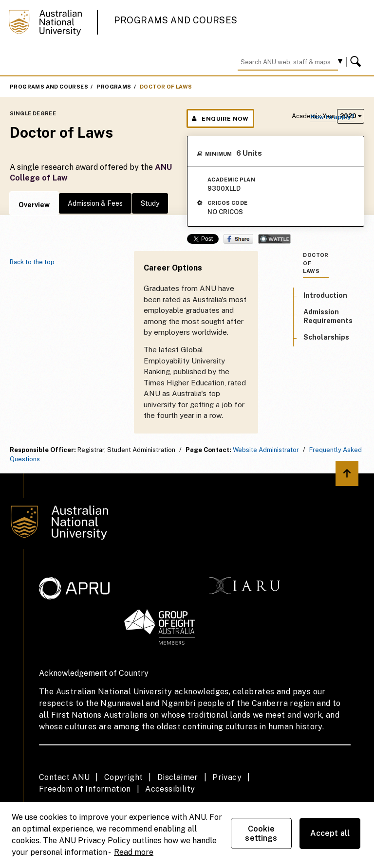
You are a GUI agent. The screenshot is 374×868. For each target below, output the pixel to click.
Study (150, 203)
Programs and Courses (176, 20)
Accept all (330, 833)
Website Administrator (266, 450)
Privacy (227, 777)
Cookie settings (261, 833)
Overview (34, 205)
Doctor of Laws (166, 87)
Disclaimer (178, 777)
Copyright (124, 777)
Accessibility (170, 789)
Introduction (325, 295)
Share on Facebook (238, 239)
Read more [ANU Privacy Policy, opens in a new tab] (134, 852)
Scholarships (326, 337)
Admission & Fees (95, 203)
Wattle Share (274, 239)
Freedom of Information (85, 789)
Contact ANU (64, 777)
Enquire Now (220, 119)
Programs (114, 87)
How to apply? (332, 117)
